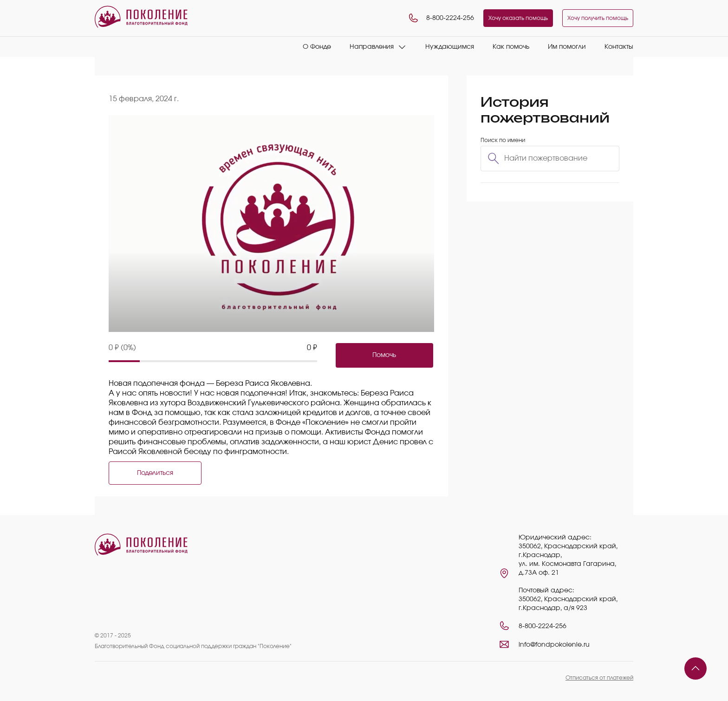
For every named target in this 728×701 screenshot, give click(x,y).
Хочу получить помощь (598, 18)
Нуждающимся (450, 47)
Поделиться (155, 473)
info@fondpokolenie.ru (554, 645)
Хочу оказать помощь (518, 18)
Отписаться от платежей (599, 678)
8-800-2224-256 (441, 18)
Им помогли (567, 47)
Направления (372, 47)
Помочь (384, 355)
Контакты (619, 47)
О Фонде (317, 47)
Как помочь (511, 47)
